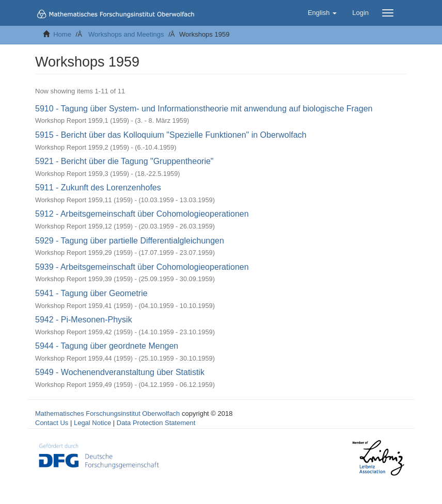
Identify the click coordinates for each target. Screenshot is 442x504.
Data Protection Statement (156, 423)
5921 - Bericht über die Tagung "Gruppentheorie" (124, 161)
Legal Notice (92, 423)
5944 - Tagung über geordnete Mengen (107, 346)
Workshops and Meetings (126, 34)
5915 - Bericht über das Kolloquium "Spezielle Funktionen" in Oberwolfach (171, 135)
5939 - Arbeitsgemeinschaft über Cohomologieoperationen (142, 267)
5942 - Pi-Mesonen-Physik (84, 320)
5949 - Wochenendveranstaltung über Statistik (120, 372)
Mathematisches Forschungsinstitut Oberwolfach (107, 413)
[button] (322, 13)
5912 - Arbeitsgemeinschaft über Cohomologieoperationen (142, 214)
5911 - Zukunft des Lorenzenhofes (98, 188)
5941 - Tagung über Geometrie (91, 293)
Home (62, 34)
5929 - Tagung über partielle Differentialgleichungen (130, 241)
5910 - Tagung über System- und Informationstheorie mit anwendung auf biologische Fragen (204, 109)
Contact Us (52, 423)
